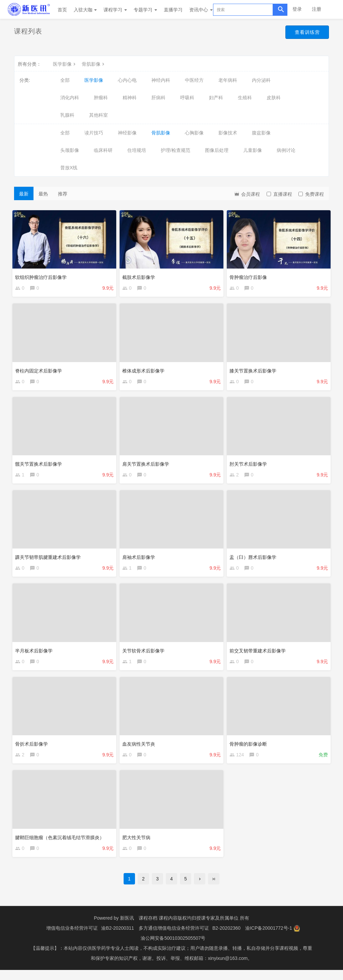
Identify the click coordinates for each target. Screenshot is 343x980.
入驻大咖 (85, 10)
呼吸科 (187, 98)
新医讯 (127, 928)
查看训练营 (304, 33)
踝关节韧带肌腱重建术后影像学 (50, 560)
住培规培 (137, 150)
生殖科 (245, 98)
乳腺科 (67, 115)
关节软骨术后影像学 (145, 655)
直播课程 (279, 194)
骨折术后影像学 (33, 749)
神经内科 (161, 80)
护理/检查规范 (176, 150)
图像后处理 (217, 150)
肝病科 (158, 98)
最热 (43, 194)
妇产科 (216, 98)
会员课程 (247, 194)
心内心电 (127, 80)
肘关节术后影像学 (250, 465)
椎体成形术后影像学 (145, 370)
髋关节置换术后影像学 (40, 465)
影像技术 (228, 133)
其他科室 (98, 115)
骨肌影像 (94, 64)
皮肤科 (274, 98)
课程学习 (115, 10)
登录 (297, 9)
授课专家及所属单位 (217, 928)
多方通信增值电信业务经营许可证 (174, 938)
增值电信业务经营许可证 (72, 938)
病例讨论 (286, 150)
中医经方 (194, 80)
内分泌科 (261, 80)
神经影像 (127, 133)
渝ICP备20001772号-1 (269, 938)
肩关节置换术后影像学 (147, 465)
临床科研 (103, 150)
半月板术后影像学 (36, 655)
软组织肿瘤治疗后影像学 (43, 276)
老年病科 (228, 80)
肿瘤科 (101, 98)
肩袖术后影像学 (140, 560)
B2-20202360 (226, 938)
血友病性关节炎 (140, 749)
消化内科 (70, 98)
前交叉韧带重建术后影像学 (259, 655)
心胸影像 (194, 133)
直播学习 (173, 10)
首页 (62, 10)
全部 (65, 80)
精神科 (130, 98)
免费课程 (311, 194)
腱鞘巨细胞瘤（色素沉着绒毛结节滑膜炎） (61, 844)
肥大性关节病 (138, 844)
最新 (24, 194)
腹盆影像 (261, 133)
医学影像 (65, 64)
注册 (317, 9)
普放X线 (69, 168)
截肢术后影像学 (140, 276)
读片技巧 (94, 133)
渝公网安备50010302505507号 (173, 948)
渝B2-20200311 (118, 938)
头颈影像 (70, 150)
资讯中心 (201, 10)
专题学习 (145, 10)
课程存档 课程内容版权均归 (167, 928)
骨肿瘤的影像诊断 (250, 749)
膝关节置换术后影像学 (255, 370)
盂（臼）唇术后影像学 (255, 560)
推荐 (63, 194)
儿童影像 (253, 150)
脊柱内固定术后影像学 (40, 370)
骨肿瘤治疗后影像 (250, 276)
